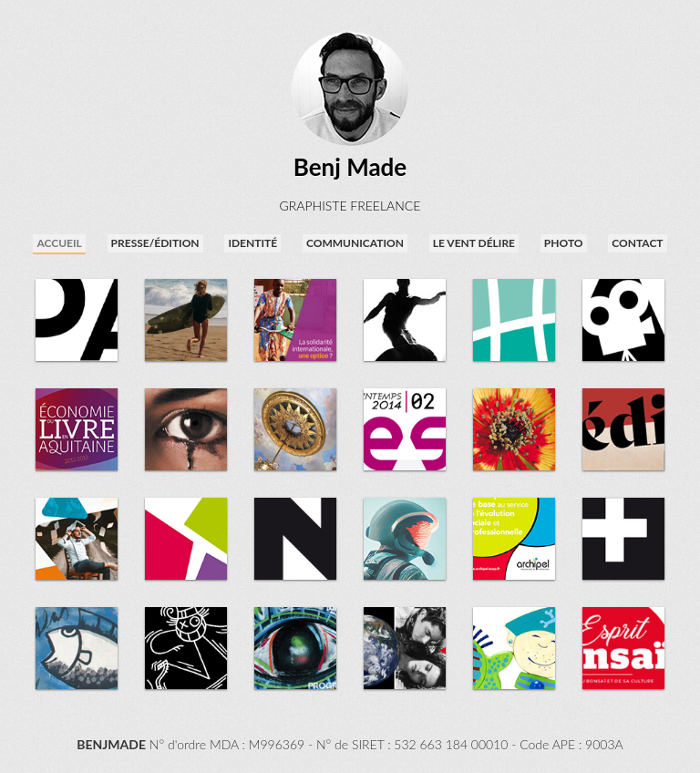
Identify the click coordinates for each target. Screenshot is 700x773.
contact (637, 243)
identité (252, 243)
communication (355, 243)
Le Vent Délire (474, 243)
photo (564, 243)
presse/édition (155, 243)
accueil (59, 243)
